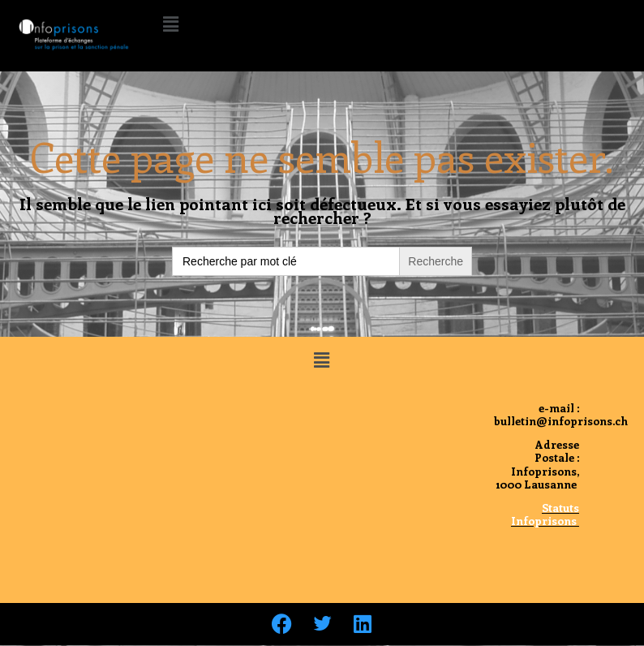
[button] (170, 24)
